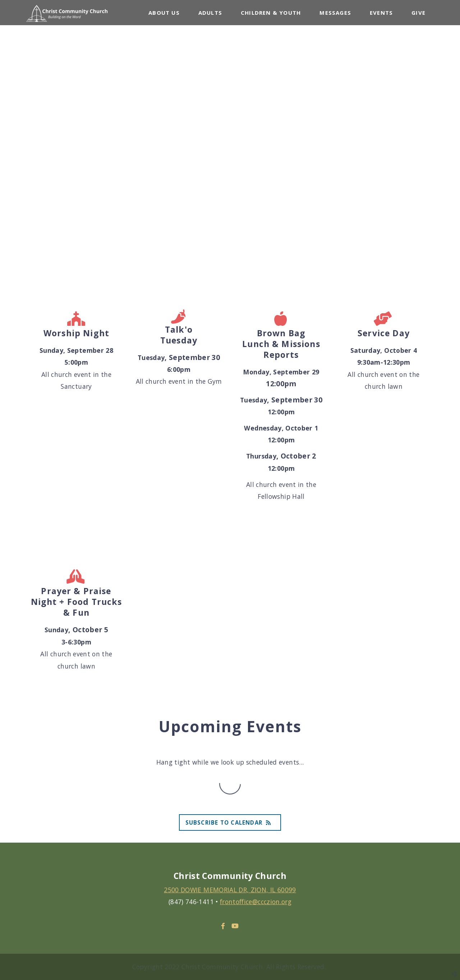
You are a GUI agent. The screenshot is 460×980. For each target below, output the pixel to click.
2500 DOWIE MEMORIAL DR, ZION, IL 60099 (230, 890)
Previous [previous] (13, 144)
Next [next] (447, 144)
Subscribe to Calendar (230, 822)
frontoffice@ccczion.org (256, 902)
